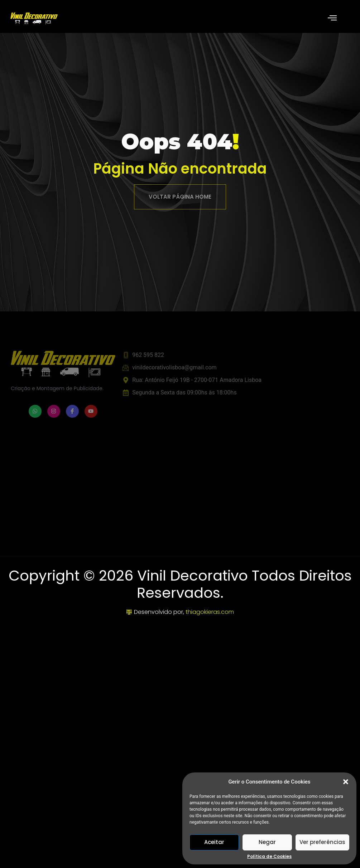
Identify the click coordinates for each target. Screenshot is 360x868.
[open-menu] (332, 19)
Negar (267, 842)
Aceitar (214, 842)
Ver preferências (322, 842)
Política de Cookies (269, 857)
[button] (346, 782)
